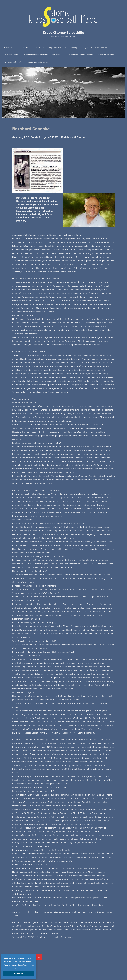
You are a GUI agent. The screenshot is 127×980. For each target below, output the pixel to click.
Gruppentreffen (22, 47)
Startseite (8, 47)
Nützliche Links (99, 47)
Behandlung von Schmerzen (82, 55)
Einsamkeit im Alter (12, 55)
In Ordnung (19, 974)
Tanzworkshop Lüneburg (77, 47)
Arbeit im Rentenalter (107, 55)
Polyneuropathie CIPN (52, 47)
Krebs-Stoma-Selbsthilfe (63, 32)
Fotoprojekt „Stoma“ (12, 62)
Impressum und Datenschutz (37, 62)
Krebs (36, 47)
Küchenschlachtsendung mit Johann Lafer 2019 (45, 55)
